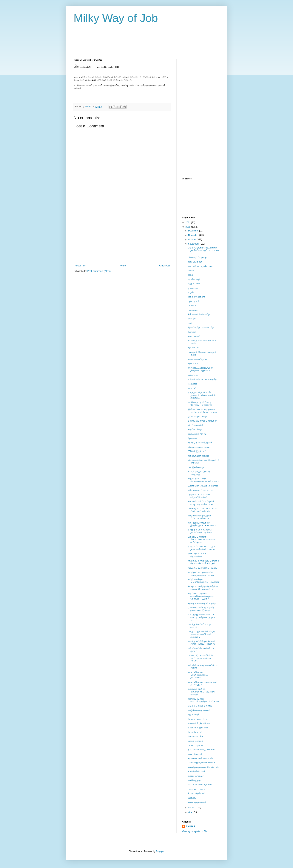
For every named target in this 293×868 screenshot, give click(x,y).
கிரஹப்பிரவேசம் (196, 793)
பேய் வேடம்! (195, 732)
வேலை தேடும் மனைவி (200, 706)
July (191, 812)
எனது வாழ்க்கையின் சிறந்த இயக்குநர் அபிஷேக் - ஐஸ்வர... (202, 634)
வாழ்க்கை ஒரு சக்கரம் (199, 710)
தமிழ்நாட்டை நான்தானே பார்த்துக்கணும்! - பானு (201, 573)
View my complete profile (194, 831)
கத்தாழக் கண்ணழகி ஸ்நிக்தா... (203, 603)
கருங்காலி (193, 364)
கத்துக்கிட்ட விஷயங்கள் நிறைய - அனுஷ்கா (200, 369)
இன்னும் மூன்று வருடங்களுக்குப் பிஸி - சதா (203, 700)
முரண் (191, 292)
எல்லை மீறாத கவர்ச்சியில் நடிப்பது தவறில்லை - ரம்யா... (201, 658)
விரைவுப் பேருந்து (197, 257)
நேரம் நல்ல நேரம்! (197, 434)
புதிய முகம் (193, 301)
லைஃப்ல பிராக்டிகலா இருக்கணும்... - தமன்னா (202, 524)
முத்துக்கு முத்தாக (197, 297)
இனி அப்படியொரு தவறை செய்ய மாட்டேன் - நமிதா (202, 411)
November (194, 235)
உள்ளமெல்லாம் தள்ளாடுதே (202, 379)
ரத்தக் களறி (193, 715)
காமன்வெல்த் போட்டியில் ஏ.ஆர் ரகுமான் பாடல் (201, 503)
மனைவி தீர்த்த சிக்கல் (199, 723)
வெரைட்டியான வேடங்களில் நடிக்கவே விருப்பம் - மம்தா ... (203, 250)
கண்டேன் (193, 375)
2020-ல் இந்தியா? (197, 451)
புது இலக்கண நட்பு (198, 467)
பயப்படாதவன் (195, 745)
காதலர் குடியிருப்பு (197, 359)
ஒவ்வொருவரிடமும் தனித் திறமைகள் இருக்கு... (201, 609)
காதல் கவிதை (195, 429)
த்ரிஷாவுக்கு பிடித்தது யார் (201, 490)
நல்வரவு (192, 319)
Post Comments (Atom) (99, 271)
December (194, 231)
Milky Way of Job (116, 18)
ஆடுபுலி (192, 388)
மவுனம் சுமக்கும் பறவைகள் (202, 421)
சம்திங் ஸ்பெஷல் (196, 771)
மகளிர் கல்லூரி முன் (198, 728)
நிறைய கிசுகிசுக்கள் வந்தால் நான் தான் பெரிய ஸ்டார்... (202, 548)
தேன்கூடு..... (194, 438)
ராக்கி (190, 275)
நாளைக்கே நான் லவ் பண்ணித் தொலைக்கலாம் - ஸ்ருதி (203, 562)
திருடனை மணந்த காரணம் (201, 750)
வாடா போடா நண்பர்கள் (200, 266)
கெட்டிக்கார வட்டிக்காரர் (200, 785)
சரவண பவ (193, 348)
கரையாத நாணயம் (197, 802)
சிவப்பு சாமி (194, 336)
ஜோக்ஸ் (192, 798)
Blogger (160, 851)
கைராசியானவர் (196, 776)
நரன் (190, 323)
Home (123, 266)
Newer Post (80, 266)
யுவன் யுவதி (194, 279)
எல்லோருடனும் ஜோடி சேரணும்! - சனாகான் (200, 404)
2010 (188, 227)
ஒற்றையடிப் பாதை (197, 416)
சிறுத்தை (192, 332)
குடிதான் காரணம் (196, 789)
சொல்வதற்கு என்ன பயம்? (201, 763)
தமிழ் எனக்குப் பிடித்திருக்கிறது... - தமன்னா (203, 581)
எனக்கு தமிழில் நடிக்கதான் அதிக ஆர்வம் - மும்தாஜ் (202, 643)
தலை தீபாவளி (195, 754)
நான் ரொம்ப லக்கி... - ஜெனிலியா (199, 555)
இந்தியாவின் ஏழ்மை (198, 456)
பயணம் (192, 306)
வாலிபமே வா (195, 262)
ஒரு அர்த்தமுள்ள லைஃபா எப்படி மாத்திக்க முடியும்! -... (202, 617)
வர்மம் (191, 271)
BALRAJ (190, 826)
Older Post (165, 266)
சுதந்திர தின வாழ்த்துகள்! (200, 443)
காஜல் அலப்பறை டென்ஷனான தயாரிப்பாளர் (203, 480)
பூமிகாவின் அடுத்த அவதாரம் (203, 486)
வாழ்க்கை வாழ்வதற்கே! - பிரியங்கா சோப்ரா (201, 517)
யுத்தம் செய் (194, 284)
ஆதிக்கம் (192, 384)
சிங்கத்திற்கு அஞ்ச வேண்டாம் (203, 767)
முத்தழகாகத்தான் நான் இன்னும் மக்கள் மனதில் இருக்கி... (202, 395)
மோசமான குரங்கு (197, 719)
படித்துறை (193, 310)
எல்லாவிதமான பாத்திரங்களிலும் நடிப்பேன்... (198, 675)
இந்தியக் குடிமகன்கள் (199, 447)
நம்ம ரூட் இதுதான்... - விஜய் (202, 568)
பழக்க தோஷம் (195, 741)
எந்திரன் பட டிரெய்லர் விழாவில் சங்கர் (199, 496)
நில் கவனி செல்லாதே (199, 314)
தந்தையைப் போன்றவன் (200, 758)
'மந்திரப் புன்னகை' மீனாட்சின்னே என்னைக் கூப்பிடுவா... (202, 540)
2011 (188, 222)
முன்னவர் (193, 288)
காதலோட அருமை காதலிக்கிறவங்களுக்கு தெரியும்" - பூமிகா (201, 596)
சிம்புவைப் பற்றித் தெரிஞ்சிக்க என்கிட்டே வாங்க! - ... (203, 588)
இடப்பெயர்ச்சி (195, 425)
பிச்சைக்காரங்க (195, 736)
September (194, 244)
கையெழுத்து (194, 780)
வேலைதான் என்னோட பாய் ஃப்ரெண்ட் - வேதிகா (202, 510)
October (192, 239)
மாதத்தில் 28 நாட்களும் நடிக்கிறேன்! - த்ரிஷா (200, 531)
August (192, 808)
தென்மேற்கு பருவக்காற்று (201, 327)
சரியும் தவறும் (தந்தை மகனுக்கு (199, 473)
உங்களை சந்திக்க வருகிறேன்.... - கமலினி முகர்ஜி (201, 692)
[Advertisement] (142, 44)
